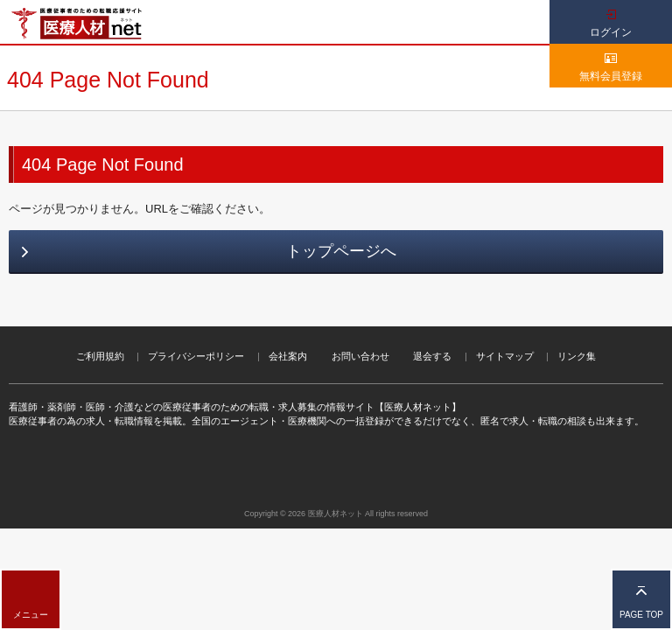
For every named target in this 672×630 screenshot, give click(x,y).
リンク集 (577, 356)
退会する (432, 356)
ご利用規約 (100, 356)
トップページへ (341, 251)
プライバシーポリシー (196, 356)
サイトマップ (505, 356)
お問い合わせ (360, 356)
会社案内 (288, 356)
